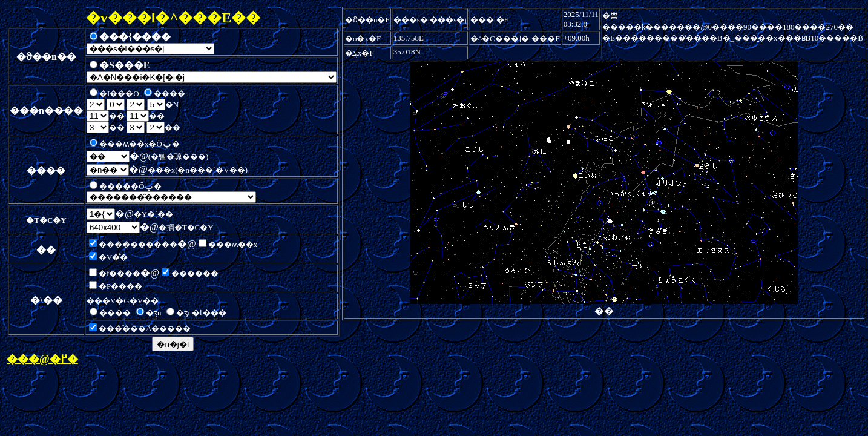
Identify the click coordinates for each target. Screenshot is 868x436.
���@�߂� (42, 359)
